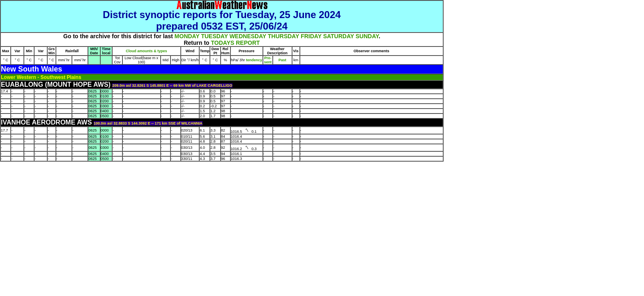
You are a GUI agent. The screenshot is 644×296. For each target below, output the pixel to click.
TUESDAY (214, 36)
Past (282, 60)
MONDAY (187, 36)
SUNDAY (367, 36)
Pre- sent (268, 60)
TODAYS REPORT (236, 43)
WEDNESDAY (248, 36)
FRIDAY (311, 36)
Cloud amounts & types (146, 51)
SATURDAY (339, 36)
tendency (253, 60)
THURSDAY (283, 36)
